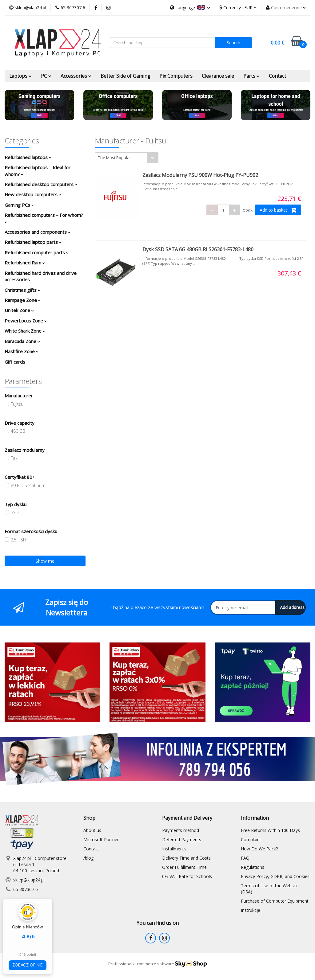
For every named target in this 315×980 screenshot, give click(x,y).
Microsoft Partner (101, 839)
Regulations (253, 867)
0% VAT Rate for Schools (187, 876)
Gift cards (15, 362)
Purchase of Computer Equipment (275, 901)
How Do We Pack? (259, 849)
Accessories (76, 76)
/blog (88, 858)
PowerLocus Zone (26, 321)
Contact (277, 76)
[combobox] (127, 158)
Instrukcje (251, 910)
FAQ (245, 858)
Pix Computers (176, 76)
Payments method (181, 830)
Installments (174, 849)
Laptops (20, 76)
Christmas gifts (22, 290)
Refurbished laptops (28, 157)
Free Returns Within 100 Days (270, 830)
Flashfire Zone (22, 351)
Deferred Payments (182, 839)
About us (92, 830)
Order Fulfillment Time (184, 867)
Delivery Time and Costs (186, 858)
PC (46, 76)
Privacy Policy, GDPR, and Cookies (275, 876)
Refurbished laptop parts (33, 242)
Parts (251, 76)
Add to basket (278, 210)
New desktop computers (33, 194)
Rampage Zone (23, 300)
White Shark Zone (25, 331)
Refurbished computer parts (37, 252)
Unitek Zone (19, 310)
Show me (45, 561)
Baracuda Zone (22, 341)
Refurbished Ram (25, 263)
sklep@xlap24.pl (29, 880)
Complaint (251, 839)
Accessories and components (38, 232)
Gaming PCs (19, 205)
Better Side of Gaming (125, 76)
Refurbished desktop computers (41, 184)
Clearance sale (218, 76)
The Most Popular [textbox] (115, 158)
